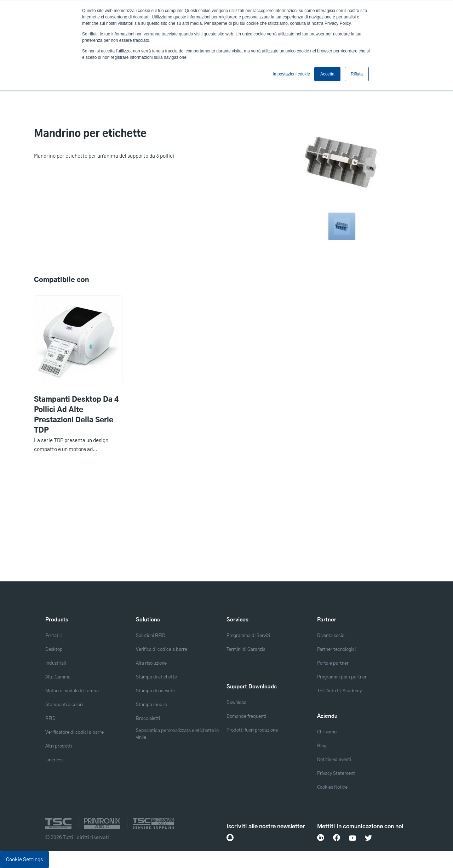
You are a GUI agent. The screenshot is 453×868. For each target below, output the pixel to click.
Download (237, 703)
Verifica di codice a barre (162, 650)
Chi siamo (327, 732)
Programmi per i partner (342, 677)
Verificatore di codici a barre (74, 732)
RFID (50, 719)
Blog (322, 746)
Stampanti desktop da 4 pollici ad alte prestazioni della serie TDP (76, 415)
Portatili (53, 636)
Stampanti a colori (64, 705)
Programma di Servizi (248, 636)
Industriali (56, 663)
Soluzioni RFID (151, 636)
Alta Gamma (58, 677)
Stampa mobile (151, 705)
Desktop (54, 650)
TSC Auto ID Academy (339, 691)
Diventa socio (331, 636)
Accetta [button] (327, 74)
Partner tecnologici (336, 650)
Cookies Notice (332, 787)
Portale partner (333, 663)
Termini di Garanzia (246, 650)
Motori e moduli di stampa (72, 691)
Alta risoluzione (151, 663)
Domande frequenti (246, 717)
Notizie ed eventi (334, 760)
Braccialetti (148, 719)
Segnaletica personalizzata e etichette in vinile (177, 734)
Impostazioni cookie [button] (291, 74)
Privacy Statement (336, 774)
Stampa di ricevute (155, 691)
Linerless (54, 760)
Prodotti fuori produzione (252, 730)
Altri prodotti (59, 746)
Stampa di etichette (156, 677)
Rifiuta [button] (357, 74)
